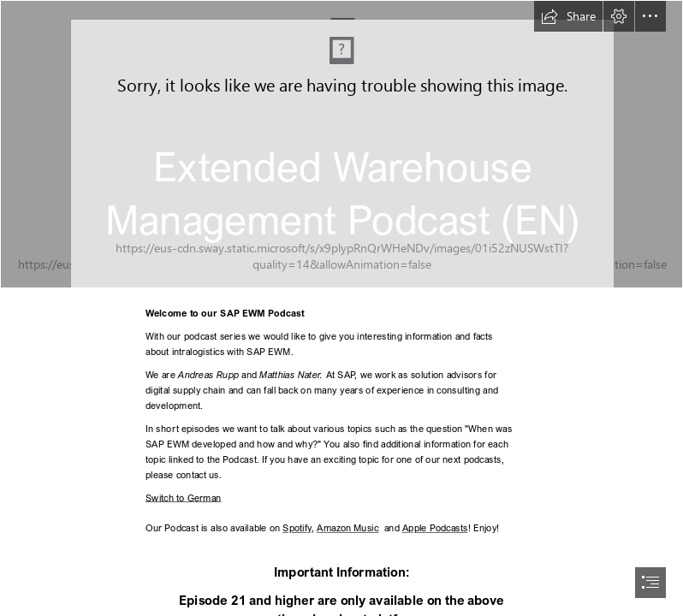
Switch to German (184, 497)
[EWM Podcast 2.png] (341, 144)
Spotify (297, 528)
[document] (341, 308)
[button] (568, 16)
